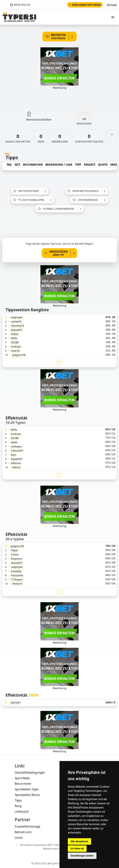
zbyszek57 (17, 330)
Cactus (15, 554)
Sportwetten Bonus (27, 795)
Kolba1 (15, 334)
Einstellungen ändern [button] (82, 856)
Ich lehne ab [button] (77, 849)
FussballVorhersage (27, 826)
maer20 (15, 351)
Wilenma (16, 463)
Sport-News (22, 778)
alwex (14, 442)
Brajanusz (17, 559)
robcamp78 (17, 326)
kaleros (16, 467)
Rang (18, 806)
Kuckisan (16, 346)
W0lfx (14, 338)
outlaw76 (16, 321)
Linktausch (22, 811)
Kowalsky (16, 571)
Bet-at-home (23, 784)
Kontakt (112, 5)
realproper (17, 317)
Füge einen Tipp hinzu (85, 5)
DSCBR (15, 342)
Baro (14, 455)
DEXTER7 (16, 703)
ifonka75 (17, 584)
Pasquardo (17, 575)
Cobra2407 (17, 451)
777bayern (17, 579)
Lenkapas (16, 446)
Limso (19, 838)
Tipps (18, 800)
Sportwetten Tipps (27, 789)
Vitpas (14, 550)
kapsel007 (17, 459)
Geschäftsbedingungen (30, 772)
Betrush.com (23, 832)
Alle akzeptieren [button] (79, 841)
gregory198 (19, 355)
